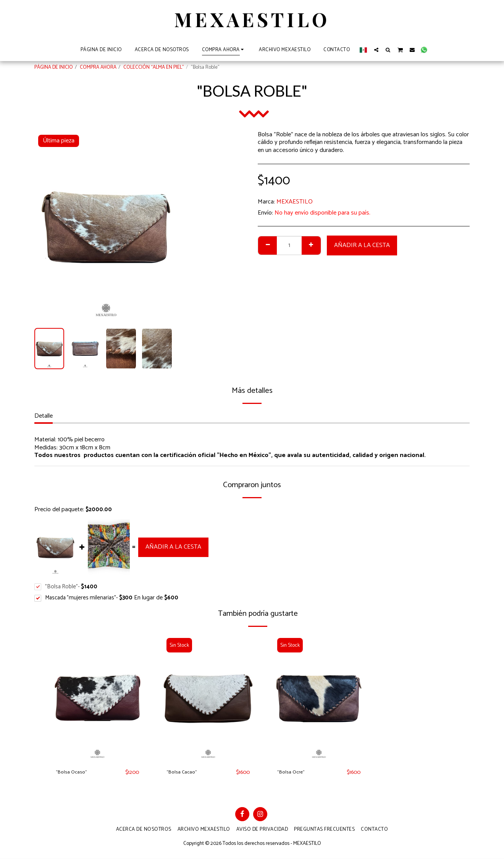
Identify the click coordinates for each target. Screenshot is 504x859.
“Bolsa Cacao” (185, 773)
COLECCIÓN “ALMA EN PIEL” (154, 67)
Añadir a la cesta (362, 245)
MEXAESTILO (295, 202)
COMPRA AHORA (98, 67)
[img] (97, 698)
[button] (376, 50)
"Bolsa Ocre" (294, 773)
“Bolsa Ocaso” (75, 773)
